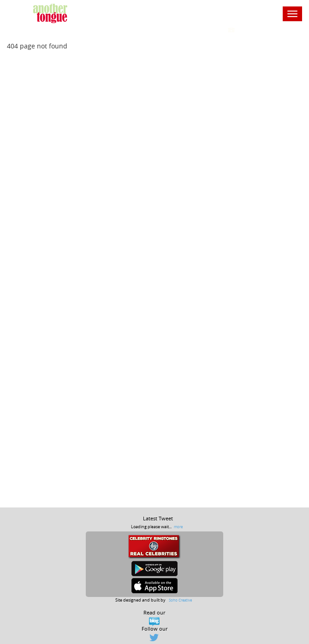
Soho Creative (180, 600)
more (178, 527)
